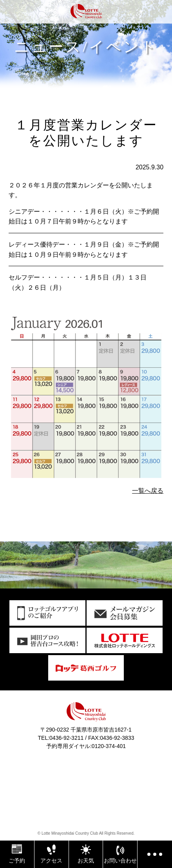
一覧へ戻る (148, 491)
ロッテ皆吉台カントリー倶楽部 (86, 13)
